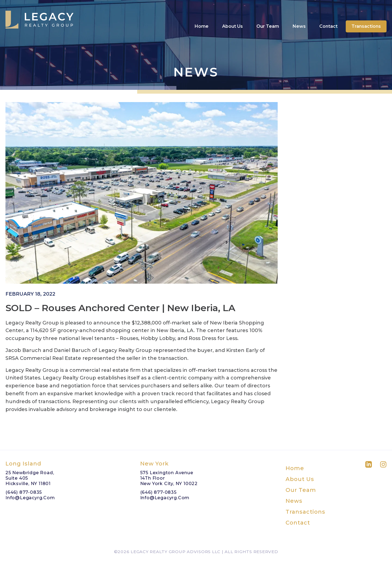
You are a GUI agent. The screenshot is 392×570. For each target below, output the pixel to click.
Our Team (268, 16)
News (299, 16)
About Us (232, 16)
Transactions (366, 16)
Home (202, 16)
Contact (328, 16)
